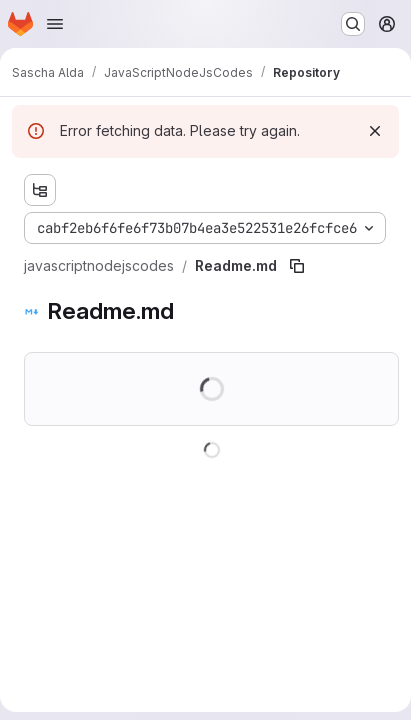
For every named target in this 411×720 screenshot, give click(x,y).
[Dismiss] (375, 131)
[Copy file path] (297, 266)
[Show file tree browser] (40, 190)
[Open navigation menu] (55, 24)
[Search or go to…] (353, 24)
